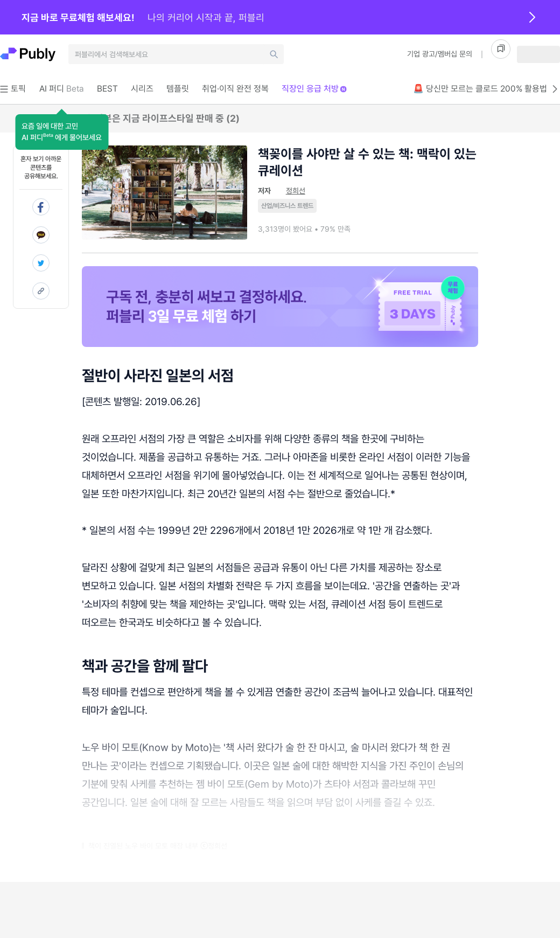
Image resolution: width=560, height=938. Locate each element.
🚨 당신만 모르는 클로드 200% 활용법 (486, 89)
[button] (62, 132)
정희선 (296, 191)
